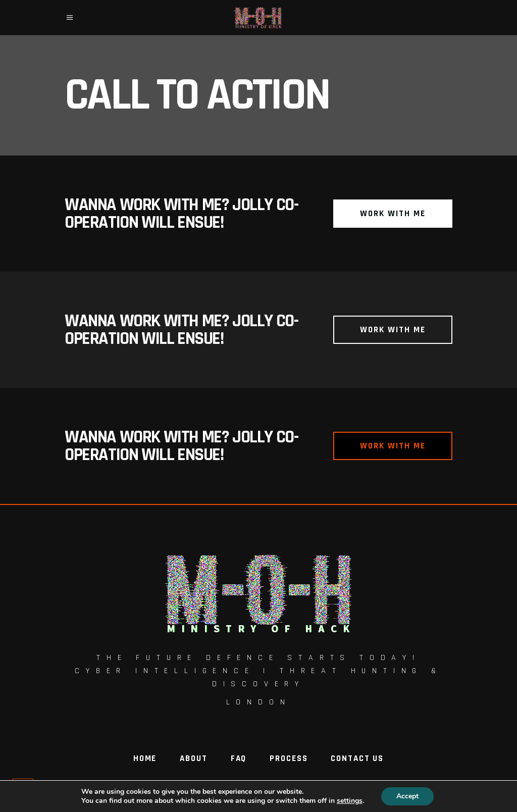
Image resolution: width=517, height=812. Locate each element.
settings (350, 801)
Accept (407, 796)
